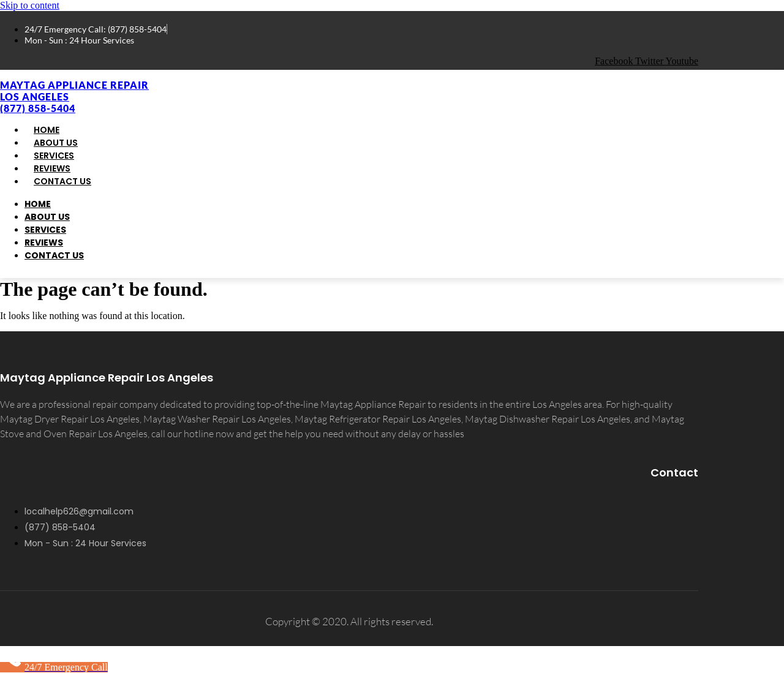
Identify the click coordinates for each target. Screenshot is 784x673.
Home (38, 204)
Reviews (44, 243)
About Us (47, 217)
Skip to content (30, 5)
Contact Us (62, 181)
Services (45, 230)
